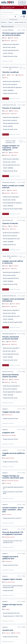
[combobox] (8, 16)
